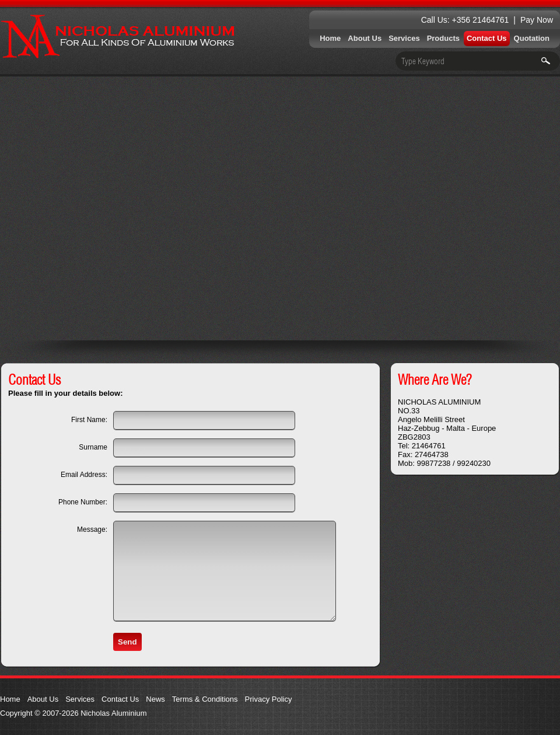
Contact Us (487, 38)
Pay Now (537, 20)
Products (443, 38)
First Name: (89, 420)
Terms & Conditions (205, 699)
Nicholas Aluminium (118, 36)
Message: (92, 530)
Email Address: (84, 475)
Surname (93, 447)
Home (330, 38)
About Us (365, 38)
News (155, 699)
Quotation (532, 38)
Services (404, 38)
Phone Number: (83, 502)
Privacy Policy (269, 699)
